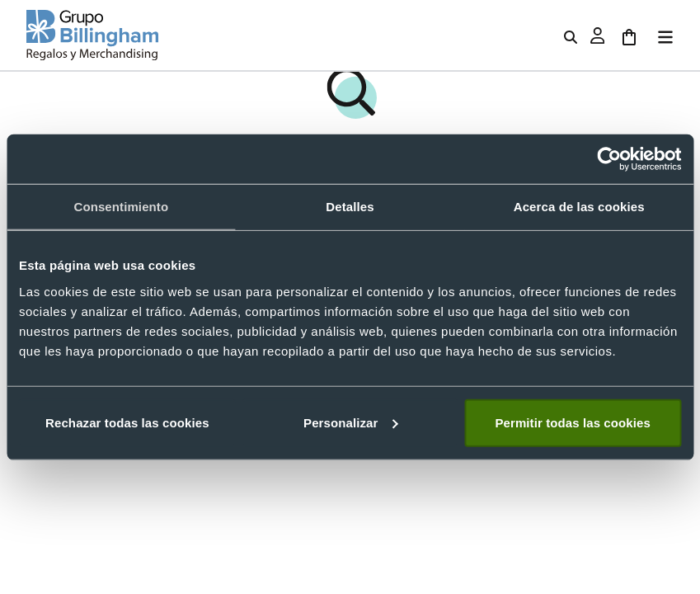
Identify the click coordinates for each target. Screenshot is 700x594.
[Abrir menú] (662, 35)
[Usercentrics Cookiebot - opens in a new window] (609, 159)
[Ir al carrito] (629, 35)
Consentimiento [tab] (121, 207)
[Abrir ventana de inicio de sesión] (598, 35)
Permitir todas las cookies (573, 422)
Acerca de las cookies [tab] (579, 207)
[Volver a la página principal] (92, 35)
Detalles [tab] (350, 207)
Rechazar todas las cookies (127, 422)
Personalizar (350, 422)
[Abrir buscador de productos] (571, 35)
